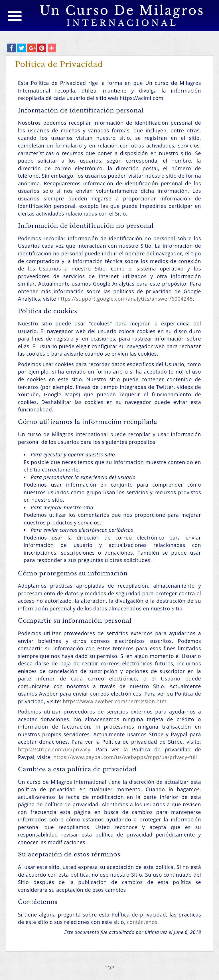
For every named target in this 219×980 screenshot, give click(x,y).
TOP (109, 968)
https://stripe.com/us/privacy (54, 749)
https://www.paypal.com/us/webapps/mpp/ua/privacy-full (125, 757)
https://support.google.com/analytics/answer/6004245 (125, 299)
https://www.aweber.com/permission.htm (115, 701)
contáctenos (142, 922)
